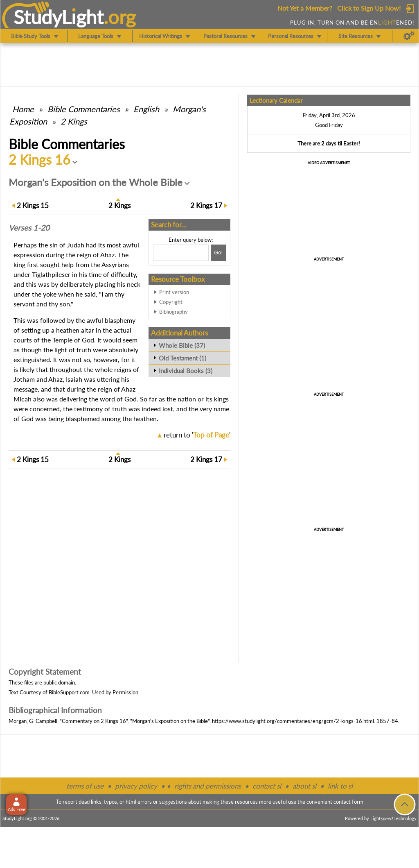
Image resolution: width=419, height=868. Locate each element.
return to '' (197, 435)
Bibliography (173, 312)
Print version (174, 292)
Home (23, 109)
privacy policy (136, 786)
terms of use (85, 786)
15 (33, 205)
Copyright (171, 302)
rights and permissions (208, 786)
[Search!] (218, 253)
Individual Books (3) (186, 371)
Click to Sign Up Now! (369, 8)
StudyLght (59, 17)
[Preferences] (409, 36)
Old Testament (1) (182, 358)
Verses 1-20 (29, 228)
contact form (348, 802)
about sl (304, 786)
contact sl (267, 786)
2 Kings (74, 121)
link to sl (340, 786)
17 (206, 205)
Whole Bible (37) (182, 345)
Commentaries (84, 109)
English (146, 109)
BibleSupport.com (69, 692)
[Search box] (181, 253)
